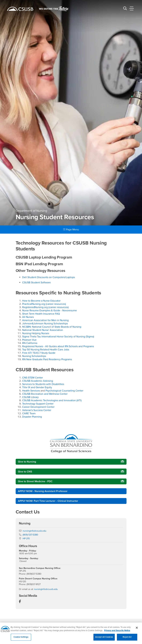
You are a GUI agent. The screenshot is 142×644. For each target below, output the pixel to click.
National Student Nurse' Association (43, 330)
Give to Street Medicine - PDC (35, 481)
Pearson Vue (29, 340)
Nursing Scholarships (34, 356)
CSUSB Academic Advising (38, 381)
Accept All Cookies (104, 639)
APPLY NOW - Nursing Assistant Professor (43, 491)
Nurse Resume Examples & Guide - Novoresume (49, 311)
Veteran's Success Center (37, 410)
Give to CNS (25, 472)
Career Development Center (38, 407)
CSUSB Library (30, 397)
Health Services (31, 391)
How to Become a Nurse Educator (41, 301)
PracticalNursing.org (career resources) (44, 304)
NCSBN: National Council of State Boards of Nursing (52, 327)
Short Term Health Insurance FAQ (41, 314)
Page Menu (71, 230)
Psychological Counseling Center (64, 391)
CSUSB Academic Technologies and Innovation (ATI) (52, 400)
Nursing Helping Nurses (36, 333)
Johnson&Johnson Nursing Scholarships (45, 324)
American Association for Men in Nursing (45, 320)
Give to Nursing (27, 462)
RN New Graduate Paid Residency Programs (47, 359)
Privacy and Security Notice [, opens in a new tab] (117, 633)
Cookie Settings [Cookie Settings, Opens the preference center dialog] (21, 639)
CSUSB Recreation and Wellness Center (45, 394)
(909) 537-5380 (30, 535)
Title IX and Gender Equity (37, 387)
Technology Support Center (38, 404)
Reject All (127, 639)
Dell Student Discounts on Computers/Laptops (49, 277)
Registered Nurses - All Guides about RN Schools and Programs (58, 346)
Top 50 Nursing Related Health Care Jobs (46, 350)
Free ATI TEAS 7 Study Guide (39, 353)
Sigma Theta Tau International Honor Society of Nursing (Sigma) (58, 337)
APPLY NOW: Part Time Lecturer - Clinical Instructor (48, 501)
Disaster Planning (32, 417)
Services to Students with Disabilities (43, 384)
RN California (30, 343)
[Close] (137, 630)
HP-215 (26, 539)
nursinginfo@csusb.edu (34, 531)
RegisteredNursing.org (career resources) (45, 307)
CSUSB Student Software (36, 282)
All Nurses (28, 317)
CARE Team (29, 413)
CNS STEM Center (33, 378)
